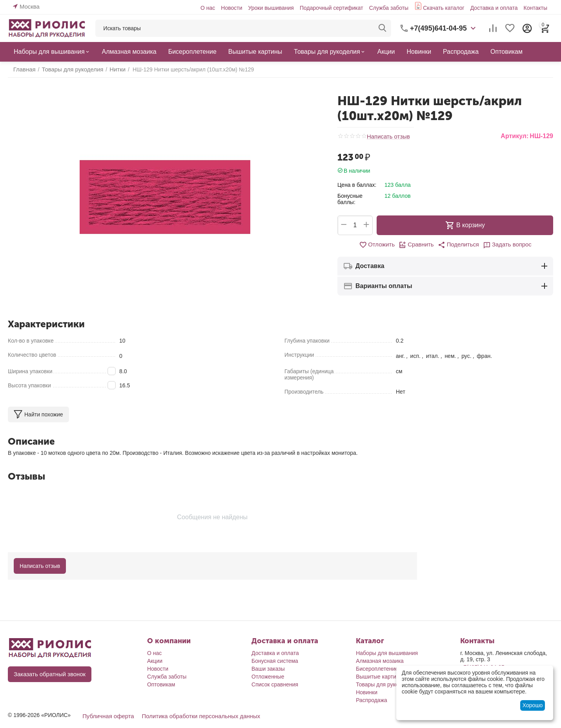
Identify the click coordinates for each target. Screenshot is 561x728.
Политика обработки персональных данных (194, 716)
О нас (208, 8)
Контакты (535, 8)
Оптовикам (161, 684)
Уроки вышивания (271, 8)
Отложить (380, 245)
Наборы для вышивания (387, 653)
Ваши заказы (268, 669)
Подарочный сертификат (331, 8)
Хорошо (533, 705)
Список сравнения (275, 684)
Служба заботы (389, 8)
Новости (231, 8)
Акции (155, 661)
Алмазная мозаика (380, 661)
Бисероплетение (377, 669)
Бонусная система (275, 661)
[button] (458, 245)
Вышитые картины (379, 677)
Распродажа (372, 700)
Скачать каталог (444, 8)
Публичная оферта (107, 716)
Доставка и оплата (494, 8)
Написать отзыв (387, 136)
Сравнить (418, 245)
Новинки (367, 692)
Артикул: (515, 136)
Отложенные (268, 677)
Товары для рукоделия (385, 684)
